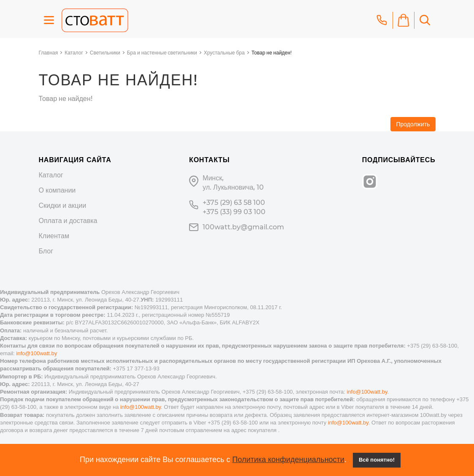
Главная (49, 53)
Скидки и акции (63, 205)
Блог (46, 251)
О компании (57, 190)
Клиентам (54, 236)
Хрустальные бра (224, 53)
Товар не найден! (272, 53)
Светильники (105, 53)
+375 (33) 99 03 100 (234, 212)
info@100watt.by (37, 353)
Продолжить (413, 124)
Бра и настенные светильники (162, 53)
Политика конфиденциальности (288, 460)
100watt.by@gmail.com (243, 227)
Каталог (74, 53)
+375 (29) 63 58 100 (234, 203)
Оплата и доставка (68, 221)
